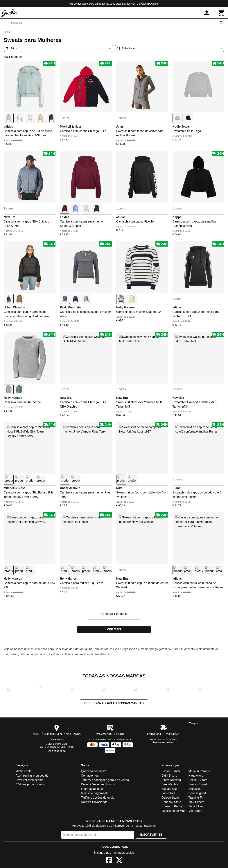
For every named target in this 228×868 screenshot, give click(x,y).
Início (7, 32)
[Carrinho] (221, 13)
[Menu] (4, 23)
